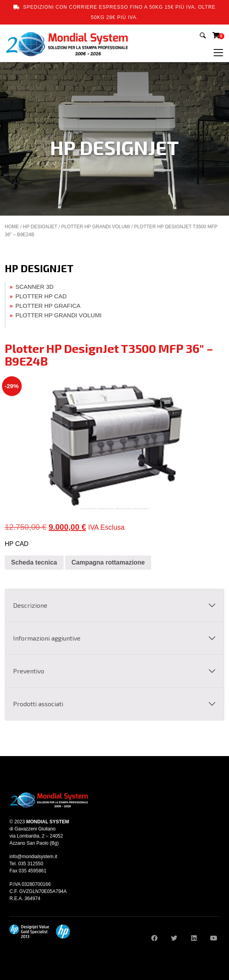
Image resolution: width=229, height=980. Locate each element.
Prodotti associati (38, 704)
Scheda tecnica (34, 562)
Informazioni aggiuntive (47, 638)
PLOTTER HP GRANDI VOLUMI (96, 227)
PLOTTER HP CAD (41, 296)
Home (12, 227)
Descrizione (30, 605)
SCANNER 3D (35, 287)
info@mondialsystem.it (33, 857)
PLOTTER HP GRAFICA (48, 306)
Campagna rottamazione (108, 562)
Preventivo (29, 671)
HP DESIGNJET (40, 227)
